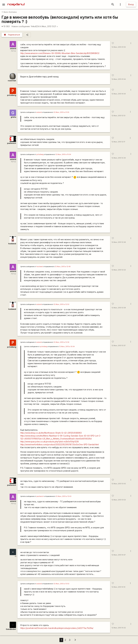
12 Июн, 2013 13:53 (119, 500)
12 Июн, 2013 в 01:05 (61, 112)
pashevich (12, 143)
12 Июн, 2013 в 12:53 (61, 304)
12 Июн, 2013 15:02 (119, 628)
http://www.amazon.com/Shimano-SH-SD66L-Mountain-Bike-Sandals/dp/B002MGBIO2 (60, 53)
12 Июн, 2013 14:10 (118, 587)
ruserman (12, 81)
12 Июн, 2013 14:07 (119, 555)
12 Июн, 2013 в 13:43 (64, 496)
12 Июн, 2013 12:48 (119, 242)
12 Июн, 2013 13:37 (119, 346)
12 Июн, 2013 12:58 (119, 308)
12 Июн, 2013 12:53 (119, 270)
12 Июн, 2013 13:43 (119, 484)
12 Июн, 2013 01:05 (119, 47)
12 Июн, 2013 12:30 (119, 158)
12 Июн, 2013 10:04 (119, 94)
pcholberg (12, 95)
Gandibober (11, 629)
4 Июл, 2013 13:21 (49, 26)
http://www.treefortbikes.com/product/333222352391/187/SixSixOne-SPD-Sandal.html (60, 444)
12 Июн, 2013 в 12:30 (61, 342)
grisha (13, 117)
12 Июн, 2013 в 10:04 (63, 154)
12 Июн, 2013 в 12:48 (63, 267)
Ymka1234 (35, 26)
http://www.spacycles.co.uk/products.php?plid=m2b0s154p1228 (50, 442)
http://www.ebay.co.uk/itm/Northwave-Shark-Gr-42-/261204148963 (51, 433)
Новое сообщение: (21, 26)
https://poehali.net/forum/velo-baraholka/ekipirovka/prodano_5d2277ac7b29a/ (57, 628)
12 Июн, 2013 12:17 (118, 142)
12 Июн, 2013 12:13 (118, 116)
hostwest (12, 244)
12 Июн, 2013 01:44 (119, 79)
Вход (131, 4)
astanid (13, 48)
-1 (15, 556)
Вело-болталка (9, 12)
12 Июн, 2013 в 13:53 (61, 584)
